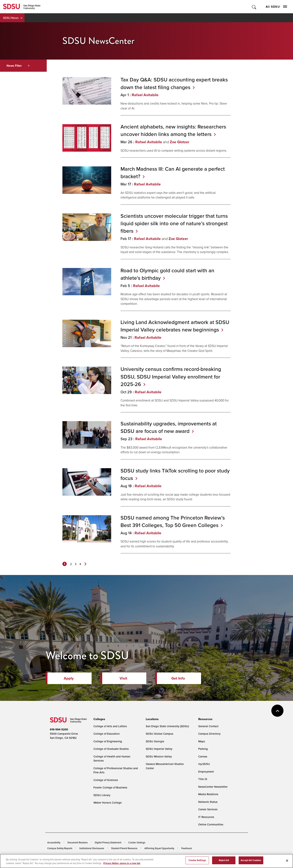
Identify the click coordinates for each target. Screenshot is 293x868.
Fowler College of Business (110, 787)
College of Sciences (106, 780)
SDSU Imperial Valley (159, 749)
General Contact (208, 726)
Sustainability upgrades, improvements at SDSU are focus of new (169, 427)
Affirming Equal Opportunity (159, 848)
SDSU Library (102, 795)
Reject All (224, 861)
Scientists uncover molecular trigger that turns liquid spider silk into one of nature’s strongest (174, 223)
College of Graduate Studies (111, 749)
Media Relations (208, 794)
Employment (206, 772)
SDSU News (11, 18)
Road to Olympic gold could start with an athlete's (167, 274)
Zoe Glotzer (180, 142)
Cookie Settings (137, 843)
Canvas (203, 756)
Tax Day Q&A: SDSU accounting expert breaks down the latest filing (174, 83)
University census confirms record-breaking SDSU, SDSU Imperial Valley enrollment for (171, 376)
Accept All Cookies (251, 861)
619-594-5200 (59, 729)
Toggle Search (254, 7)
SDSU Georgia (155, 741)
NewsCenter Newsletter (213, 787)
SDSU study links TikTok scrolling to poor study (175, 474)
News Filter (18, 66)
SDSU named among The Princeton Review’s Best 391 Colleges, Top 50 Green (173, 521)
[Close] (287, 861)
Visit (123, 678)
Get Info (178, 678)
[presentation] (99, 719)
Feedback (187, 848)
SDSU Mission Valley (159, 756)
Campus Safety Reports (60, 848)
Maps (202, 741)
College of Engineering (108, 741)
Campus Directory (209, 734)
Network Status (208, 802)
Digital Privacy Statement (108, 842)
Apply (69, 678)
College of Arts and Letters (110, 726)
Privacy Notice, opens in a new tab (122, 864)
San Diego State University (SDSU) (167, 726)
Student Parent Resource (124, 848)
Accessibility (54, 842)
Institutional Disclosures (92, 848)
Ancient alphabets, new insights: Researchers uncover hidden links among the (173, 130)
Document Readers (78, 842)
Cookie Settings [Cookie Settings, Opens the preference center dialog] (197, 861)
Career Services (208, 809)
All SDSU (276, 7)
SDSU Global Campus (159, 734)
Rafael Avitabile (145, 95)
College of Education (107, 734)
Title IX (203, 779)
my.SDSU (204, 764)
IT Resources (206, 817)
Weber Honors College (108, 803)
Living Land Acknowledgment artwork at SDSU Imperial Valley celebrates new (175, 326)
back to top (277, 711)
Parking (203, 749)
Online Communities (211, 824)
